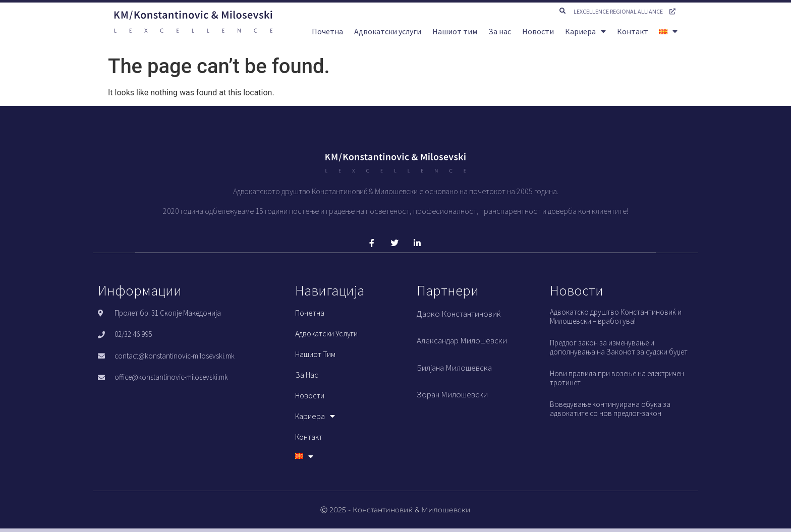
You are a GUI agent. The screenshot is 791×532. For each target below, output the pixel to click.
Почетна (327, 31)
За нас (500, 31)
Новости (538, 31)
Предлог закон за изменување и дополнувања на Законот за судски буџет (619, 347)
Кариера (585, 31)
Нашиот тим (455, 31)
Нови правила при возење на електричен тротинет (617, 378)
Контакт (633, 31)
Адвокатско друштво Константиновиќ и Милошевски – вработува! (616, 316)
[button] (562, 11)
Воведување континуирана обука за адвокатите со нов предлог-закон (610, 409)
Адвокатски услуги (388, 31)
